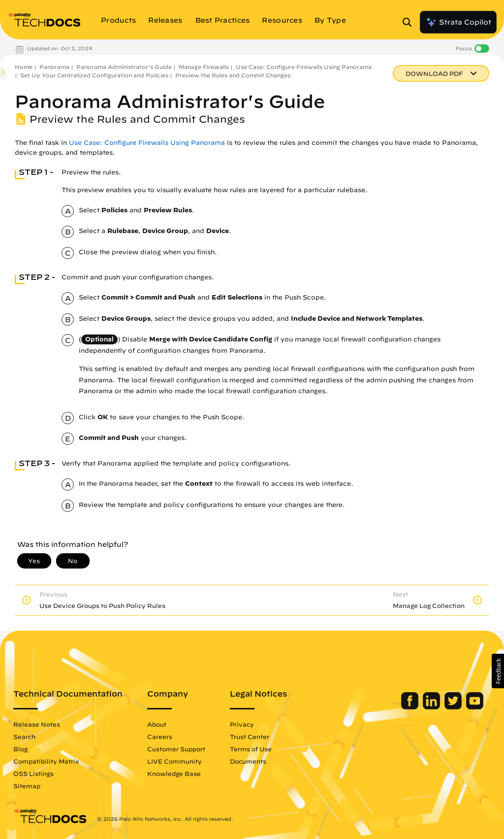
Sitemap (27, 786)
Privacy (242, 724)
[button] (498, 671)
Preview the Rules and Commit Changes (233, 75)
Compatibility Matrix (46, 761)
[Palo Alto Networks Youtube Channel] (475, 707)
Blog (20, 749)
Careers (160, 737)
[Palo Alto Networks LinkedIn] (432, 707)
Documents (248, 761)
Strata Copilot (458, 22)
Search (24, 737)
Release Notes (37, 724)
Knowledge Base (174, 773)
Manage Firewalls (204, 67)
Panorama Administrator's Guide (124, 67)
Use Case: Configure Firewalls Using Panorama (304, 67)
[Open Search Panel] (410, 22)
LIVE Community (174, 761)
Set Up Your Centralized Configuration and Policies (94, 75)
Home (24, 67)
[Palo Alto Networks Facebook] (411, 707)
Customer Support (176, 749)
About (157, 724)
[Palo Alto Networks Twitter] (454, 707)
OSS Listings (33, 773)
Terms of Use (251, 749)
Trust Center (250, 737)
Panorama (54, 67)
